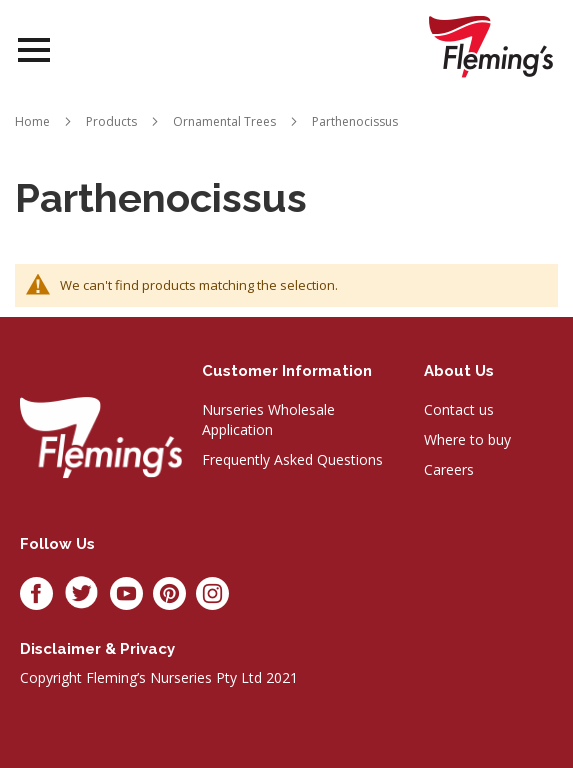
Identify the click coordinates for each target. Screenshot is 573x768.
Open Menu (34, 50)
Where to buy (467, 439)
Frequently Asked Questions (292, 459)
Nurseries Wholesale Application (268, 419)
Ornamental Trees (224, 121)
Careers (449, 469)
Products (111, 121)
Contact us (459, 409)
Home (32, 121)
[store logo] (491, 46)
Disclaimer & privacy (97, 649)
